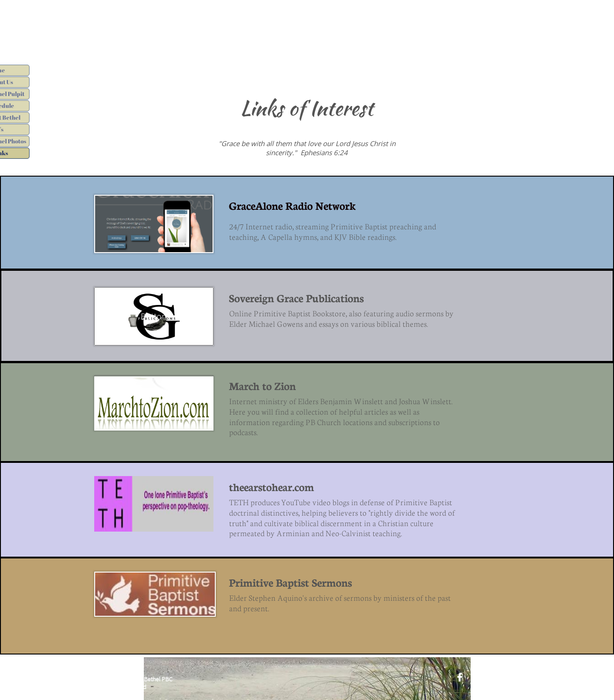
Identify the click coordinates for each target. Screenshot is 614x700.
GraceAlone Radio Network (292, 205)
